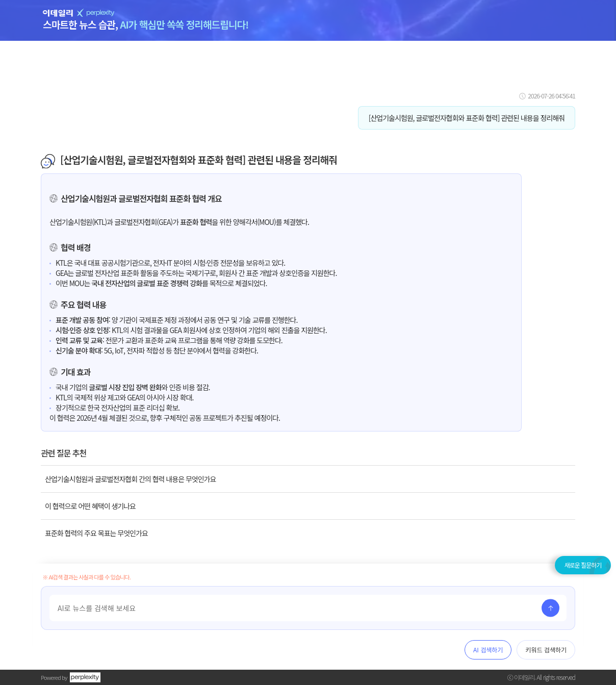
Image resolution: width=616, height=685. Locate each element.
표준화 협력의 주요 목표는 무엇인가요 (96, 533)
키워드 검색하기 (546, 650)
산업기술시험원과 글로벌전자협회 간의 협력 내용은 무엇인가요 (130, 479)
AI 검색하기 (488, 650)
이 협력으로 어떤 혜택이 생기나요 (90, 506)
